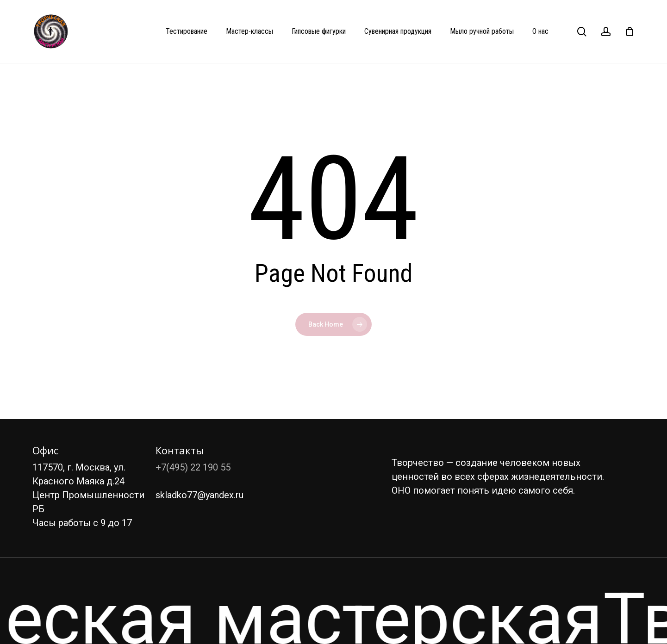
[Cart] (630, 31)
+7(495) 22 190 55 (193, 467)
